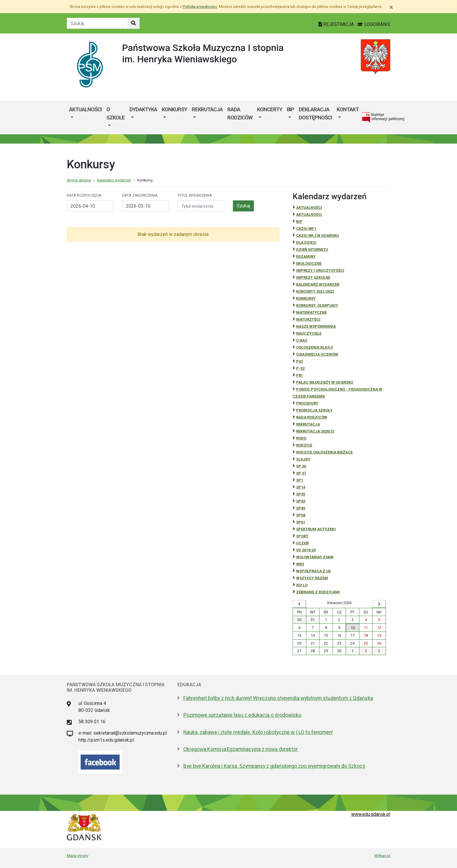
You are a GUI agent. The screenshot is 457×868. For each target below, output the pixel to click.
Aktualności (85, 109)
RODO (301, 438)
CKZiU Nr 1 (306, 229)
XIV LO (302, 585)
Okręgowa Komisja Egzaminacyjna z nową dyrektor (241, 749)
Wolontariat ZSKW (315, 557)
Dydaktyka (143, 109)
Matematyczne (311, 312)
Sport (302, 536)
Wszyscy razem (312, 578)
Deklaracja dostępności (315, 113)
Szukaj (243, 206)
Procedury (307, 403)
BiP (299, 222)
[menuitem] (85, 118)
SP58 (301, 515)
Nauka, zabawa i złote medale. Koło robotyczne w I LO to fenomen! (258, 732)
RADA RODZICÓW (312, 417)
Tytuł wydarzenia (195, 195)
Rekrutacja (207, 109)
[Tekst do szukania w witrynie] (97, 23)
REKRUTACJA (308, 424)
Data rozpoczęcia (84, 195)
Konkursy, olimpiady (317, 305)
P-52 (300, 368)
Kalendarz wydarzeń (114, 180)
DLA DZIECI (306, 242)
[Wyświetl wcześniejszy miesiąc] (299, 604)
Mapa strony (78, 855)
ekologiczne (309, 263)
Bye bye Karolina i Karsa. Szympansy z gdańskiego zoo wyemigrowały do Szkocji (274, 766)
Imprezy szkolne (313, 277)
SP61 (301, 522)
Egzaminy (306, 256)
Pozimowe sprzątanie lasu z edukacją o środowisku (242, 715)
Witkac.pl (382, 855)
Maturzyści (308, 319)
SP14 (301, 487)
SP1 (300, 480)
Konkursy (174, 109)
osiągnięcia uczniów (317, 354)
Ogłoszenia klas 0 (314, 347)
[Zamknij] (391, 7)
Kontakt (348, 109)
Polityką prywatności (200, 7)
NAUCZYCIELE (309, 333)
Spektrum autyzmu (316, 529)
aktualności (309, 215)
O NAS (302, 340)
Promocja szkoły (314, 410)
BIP (290, 109)
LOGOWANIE (374, 24)
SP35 (301, 494)
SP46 (301, 508)
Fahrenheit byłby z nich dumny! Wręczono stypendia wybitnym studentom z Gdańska (278, 698)
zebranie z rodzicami (318, 592)
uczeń (302, 543)
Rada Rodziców (240, 113)
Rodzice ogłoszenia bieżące (324, 452)
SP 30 (301, 466)
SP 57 (301, 473)
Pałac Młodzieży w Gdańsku (325, 382)
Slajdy (303, 459)
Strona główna (79, 180)
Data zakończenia (140, 195)
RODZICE (304, 445)
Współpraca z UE (313, 571)
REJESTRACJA (337, 24)
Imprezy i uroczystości (320, 270)
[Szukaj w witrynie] (133, 23)
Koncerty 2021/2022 (315, 291)
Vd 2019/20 (306, 550)
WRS (300, 564)
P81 (299, 375)
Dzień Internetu (312, 249)
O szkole (116, 113)
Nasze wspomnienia (316, 326)
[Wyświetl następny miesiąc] (379, 604)
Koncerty (270, 109)
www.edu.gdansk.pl (371, 814)
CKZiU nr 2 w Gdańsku (318, 235)
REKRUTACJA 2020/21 (315, 431)
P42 (299, 361)
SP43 (301, 501)
